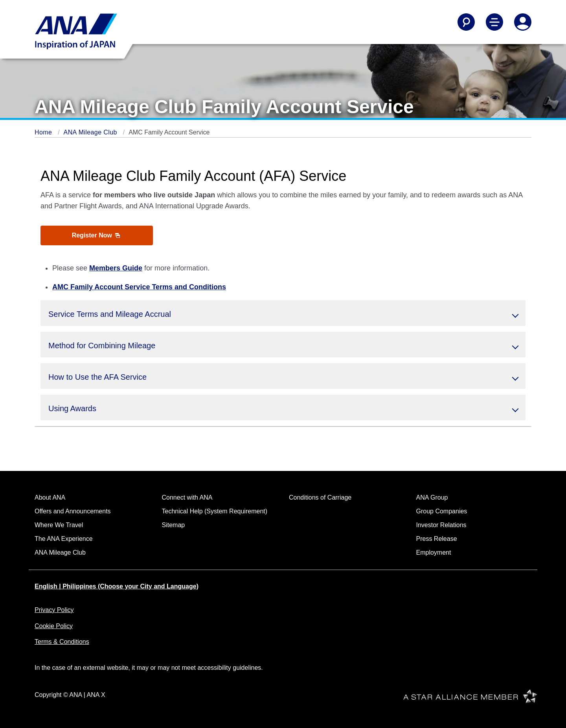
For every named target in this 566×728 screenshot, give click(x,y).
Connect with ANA (187, 497)
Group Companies (442, 511)
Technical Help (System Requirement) (215, 511)
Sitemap (174, 525)
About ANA (50, 497)
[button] (283, 313)
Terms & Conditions (62, 642)
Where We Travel (59, 525)
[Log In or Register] (523, 22)
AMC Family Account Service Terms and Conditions (139, 287)
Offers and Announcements (73, 511)
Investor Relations (441, 525)
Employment (434, 552)
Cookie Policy (54, 626)
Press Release (437, 539)
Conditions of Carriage (320, 497)
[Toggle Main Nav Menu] (494, 22)
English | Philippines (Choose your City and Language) (117, 586)
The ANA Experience (64, 539)
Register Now (96, 235)
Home (44, 132)
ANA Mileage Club (91, 132)
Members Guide (116, 268)
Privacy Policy (54, 610)
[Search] (466, 22)
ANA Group (432, 497)
